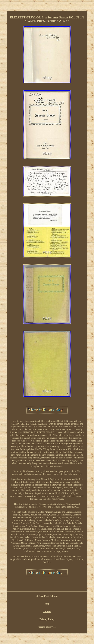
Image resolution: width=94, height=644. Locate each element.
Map (47, 604)
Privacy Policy (47, 619)
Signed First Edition (47, 596)
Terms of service (47, 627)
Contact (47, 611)
